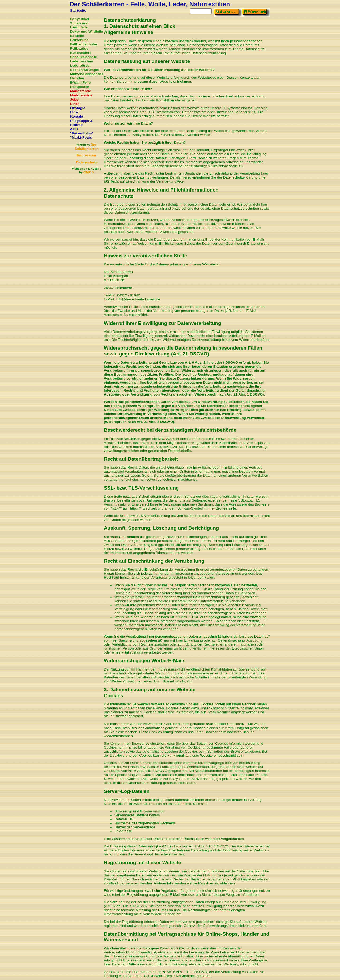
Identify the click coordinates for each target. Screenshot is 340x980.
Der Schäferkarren (87, 147)
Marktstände (81, 91)
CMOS (89, 172)
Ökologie (78, 108)
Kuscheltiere (81, 53)
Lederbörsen (81, 65)
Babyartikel (80, 19)
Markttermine (81, 95)
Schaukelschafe (84, 57)
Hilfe (74, 112)
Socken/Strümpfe (85, 70)
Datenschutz (86, 162)
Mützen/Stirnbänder (87, 74)
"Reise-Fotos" (82, 133)
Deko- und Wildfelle (87, 31)
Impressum (86, 155)
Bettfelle (77, 36)
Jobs (74, 99)
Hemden (77, 78)
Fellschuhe (79, 40)
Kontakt (77, 116)
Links (75, 104)
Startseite (78, 10)
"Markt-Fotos (81, 137)
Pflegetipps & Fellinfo (81, 123)
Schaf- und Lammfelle (79, 25)
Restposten (80, 87)
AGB (74, 129)
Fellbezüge (79, 48)
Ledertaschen (82, 61)
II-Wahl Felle (80, 82)
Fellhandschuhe (84, 44)
